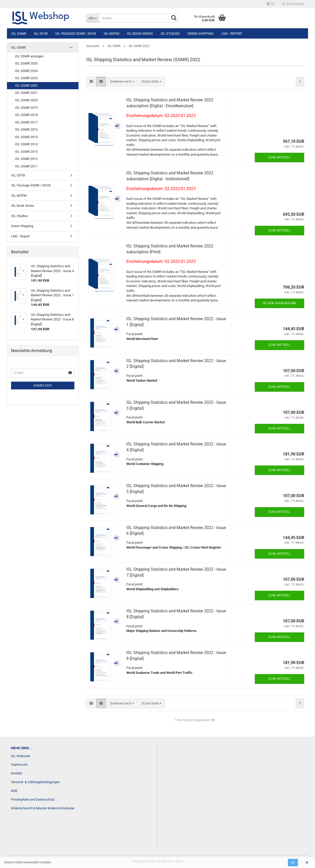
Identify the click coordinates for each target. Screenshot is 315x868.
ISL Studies (170, 34)
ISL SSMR (19, 34)
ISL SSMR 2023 (26, 78)
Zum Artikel (279, 157)
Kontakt (16, 773)
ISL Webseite (21, 756)
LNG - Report (232, 34)
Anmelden (43, 386)
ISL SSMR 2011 (26, 166)
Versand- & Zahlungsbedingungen (35, 782)
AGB (14, 791)
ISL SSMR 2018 (26, 115)
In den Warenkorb (279, 303)
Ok (293, 863)
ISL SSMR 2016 (26, 129)
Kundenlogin (293, 4)
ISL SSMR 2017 (26, 122)
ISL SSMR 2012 (26, 159)
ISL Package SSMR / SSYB (76, 34)
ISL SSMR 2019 (26, 108)
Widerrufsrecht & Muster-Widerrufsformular (43, 808)
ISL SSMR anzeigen (29, 56)
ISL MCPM (111, 34)
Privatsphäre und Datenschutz (33, 799)
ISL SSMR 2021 (26, 93)
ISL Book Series (140, 34)
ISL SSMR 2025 (26, 63)
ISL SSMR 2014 (26, 144)
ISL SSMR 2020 (26, 100)
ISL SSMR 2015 (26, 137)
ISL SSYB (41, 34)
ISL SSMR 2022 (26, 86)
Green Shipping (200, 34)
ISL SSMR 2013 (26, 152)
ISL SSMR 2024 (26, 71)
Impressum (19, 764)
